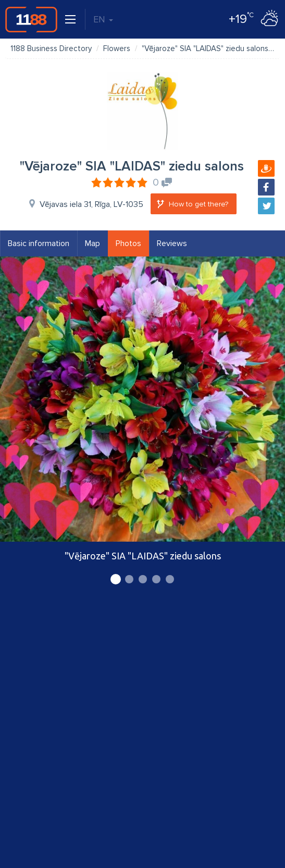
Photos (128, 243)
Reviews (172, 243)
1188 (31, 19)
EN (103, 19)
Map (92, 243)
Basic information (39, 243)
